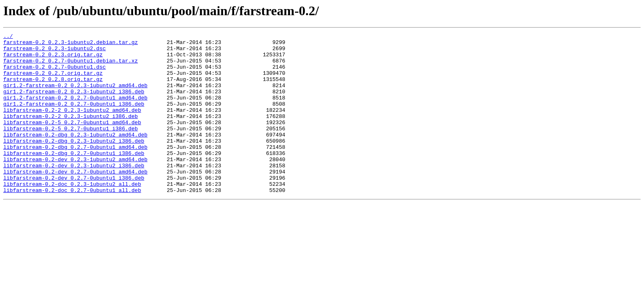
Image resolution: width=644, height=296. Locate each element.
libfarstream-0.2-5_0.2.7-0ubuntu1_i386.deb (71, 148)
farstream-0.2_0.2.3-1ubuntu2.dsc (55, 52)
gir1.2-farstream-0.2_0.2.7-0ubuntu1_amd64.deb (75, 111)
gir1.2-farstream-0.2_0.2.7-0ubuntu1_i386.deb (74, 118)
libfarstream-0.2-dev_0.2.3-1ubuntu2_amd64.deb (75, 185)
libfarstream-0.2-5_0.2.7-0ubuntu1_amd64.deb (72, 141)
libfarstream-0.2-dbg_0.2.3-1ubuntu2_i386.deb (74, 163)
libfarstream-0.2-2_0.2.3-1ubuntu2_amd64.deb (72, 126)
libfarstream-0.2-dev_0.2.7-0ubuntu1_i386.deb (74, 207)
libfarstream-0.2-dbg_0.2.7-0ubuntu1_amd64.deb (75, 170)
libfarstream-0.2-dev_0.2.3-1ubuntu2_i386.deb (74, 192)
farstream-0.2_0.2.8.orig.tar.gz (53, 89)
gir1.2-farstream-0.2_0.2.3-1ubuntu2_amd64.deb (75, 96)
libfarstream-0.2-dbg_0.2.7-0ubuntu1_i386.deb (74, 178)
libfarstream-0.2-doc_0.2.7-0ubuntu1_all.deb (72, 222)
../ (8, 37)
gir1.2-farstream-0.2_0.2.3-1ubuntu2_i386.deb (74, 104)
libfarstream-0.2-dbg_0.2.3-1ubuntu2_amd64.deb (75, 155)
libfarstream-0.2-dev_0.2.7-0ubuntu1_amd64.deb (75, 200)
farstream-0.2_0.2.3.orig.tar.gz (53, 59)
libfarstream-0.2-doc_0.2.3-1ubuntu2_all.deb (72, 215)
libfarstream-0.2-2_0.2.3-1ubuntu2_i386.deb (71, 133)
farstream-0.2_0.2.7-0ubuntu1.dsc (55, 74)
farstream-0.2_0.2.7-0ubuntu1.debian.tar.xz (71, 67)
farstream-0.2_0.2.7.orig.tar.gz (53, 81)
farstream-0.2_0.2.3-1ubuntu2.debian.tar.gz (71, 44)
